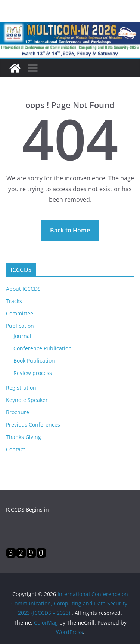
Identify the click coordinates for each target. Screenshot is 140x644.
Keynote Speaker (27, 400)
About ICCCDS (23, 289)
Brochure (18, 412)
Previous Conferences (33, 425)
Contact (15, 449)
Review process (33, 373)
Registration (21, 387)
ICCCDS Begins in (27, 509)
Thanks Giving (24, 437)
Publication (20, 326)
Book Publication (34, 361)
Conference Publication (43, 348)
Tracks (14, 301)
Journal (22, 336)
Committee (20, 313)
